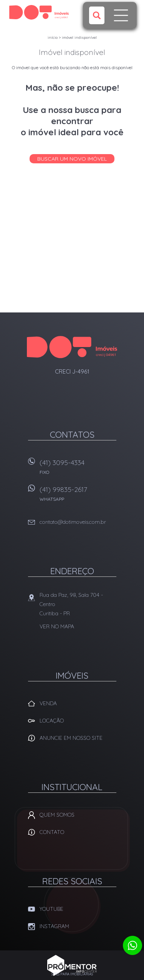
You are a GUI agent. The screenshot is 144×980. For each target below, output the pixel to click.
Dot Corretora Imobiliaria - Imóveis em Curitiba (72, 347)
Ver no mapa (57, 626)
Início (53, 37)
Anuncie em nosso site (71, 738)
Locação (52, 721)
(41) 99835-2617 (78, 496)
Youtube (51, 909)
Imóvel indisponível (79, 37)
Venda (48, 703)
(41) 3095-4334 (78, 469)
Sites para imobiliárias (72, 974)
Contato (52, 832)
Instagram (54, 926)
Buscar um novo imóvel (72, 159)
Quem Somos (57, 815)
